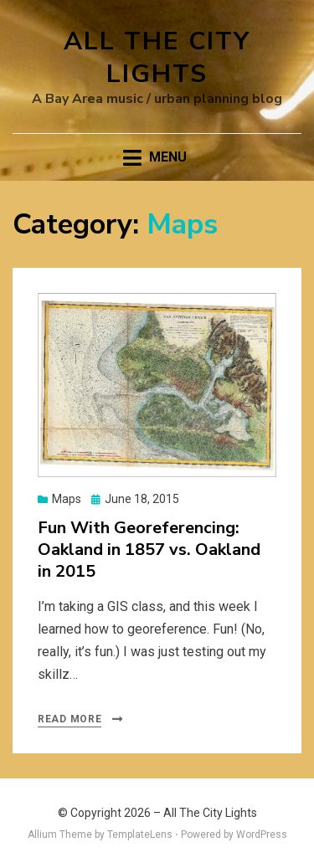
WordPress (262, 835)
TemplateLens (140, 835)
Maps (67, 499)
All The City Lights (157, 58)
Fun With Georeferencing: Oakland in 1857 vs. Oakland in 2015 (149, 550)
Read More (69, 719)
